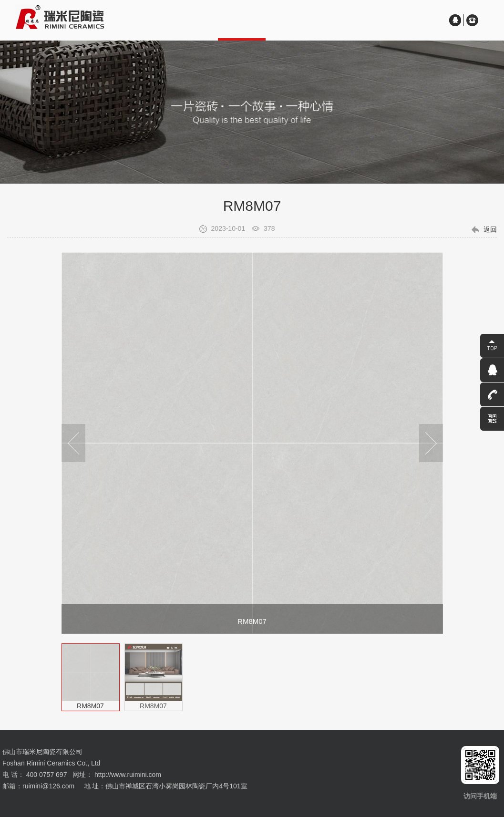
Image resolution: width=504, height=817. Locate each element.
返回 (490, 229)
